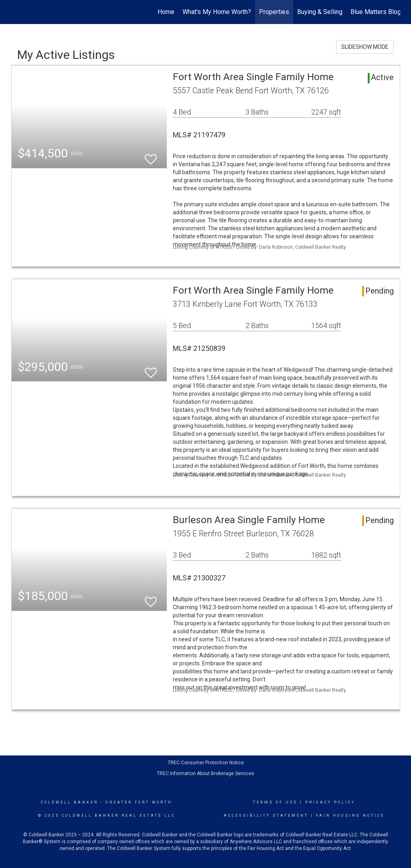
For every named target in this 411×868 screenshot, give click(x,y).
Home (166, 12)
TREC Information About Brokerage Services (205, 773)
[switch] (151, 156)
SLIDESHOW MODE (365, 47)
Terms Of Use (275, 802)
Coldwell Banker (70, 802)
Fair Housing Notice (350, 816)
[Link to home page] (15, 12)
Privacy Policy (330, 802)
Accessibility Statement (266, 816)
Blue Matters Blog (376, 12)
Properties (274, 12)
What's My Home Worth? (217, 12)
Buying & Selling (320, 12)
